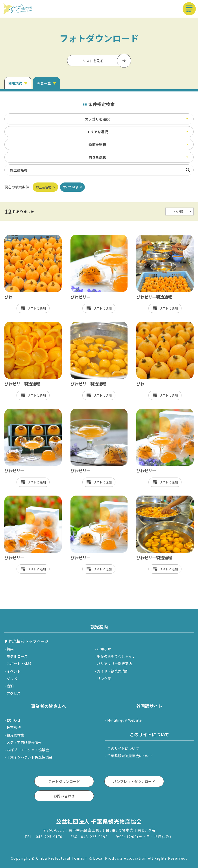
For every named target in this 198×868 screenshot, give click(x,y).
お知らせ (104, 649)
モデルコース (17, 656)
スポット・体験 (19, 664)
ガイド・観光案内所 (113, 671)
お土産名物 (43, 187)
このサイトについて (123, 748)
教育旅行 (14, 728)
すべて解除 (70, 187)
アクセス (14, 693)
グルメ (12, 678)
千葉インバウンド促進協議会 (30, 757)
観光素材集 (15, 735)
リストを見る (93, 61)
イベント (14, 671)
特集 (10, 649)
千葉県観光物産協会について (130, 756)
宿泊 (10, 686)
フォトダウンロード (64, 781)
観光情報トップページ (29, 641)
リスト (32, 308)
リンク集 (104, 678)
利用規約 (15, 83)
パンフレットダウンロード (134, 781)
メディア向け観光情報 (24, 742)
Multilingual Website (124, 720)
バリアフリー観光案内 (115, 664)
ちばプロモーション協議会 (28, 750)
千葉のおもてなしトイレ (116, 656)
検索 (188, 170)
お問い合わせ (64, 796)
